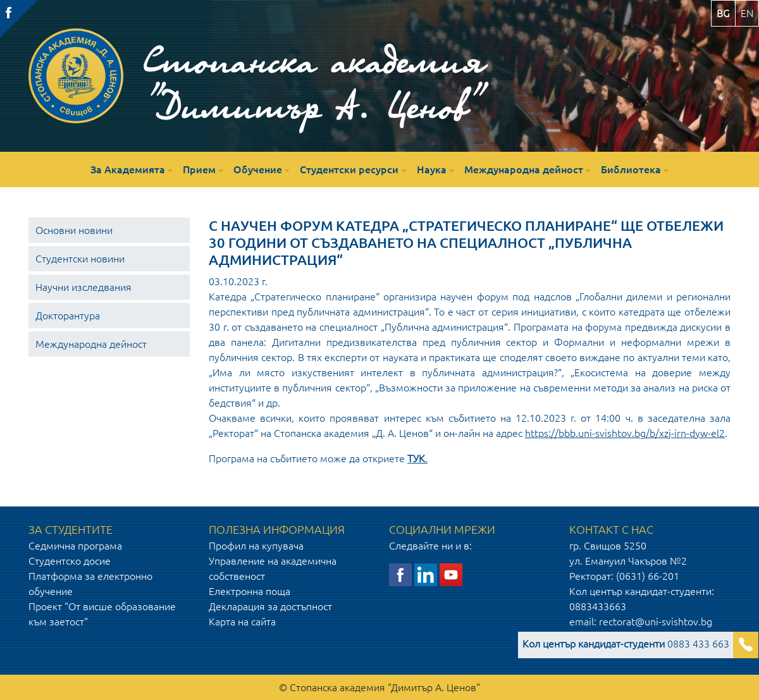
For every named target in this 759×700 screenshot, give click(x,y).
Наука (432, 169)
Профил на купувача (256, 546)
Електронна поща (250, 591)
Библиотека (631, 169)
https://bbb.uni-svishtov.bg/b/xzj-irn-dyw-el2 (625, 433)
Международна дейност (524, 169)
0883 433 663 (626, 644)
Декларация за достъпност (270, 606)
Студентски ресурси (349, 169)
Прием (199, 169)
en (747, 13)
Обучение (258, 169)
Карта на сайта (242, 622)
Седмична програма (75, 546)
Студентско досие (70, 561)
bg (723, 13)
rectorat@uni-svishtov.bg (656, 622)
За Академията (128, 169)
